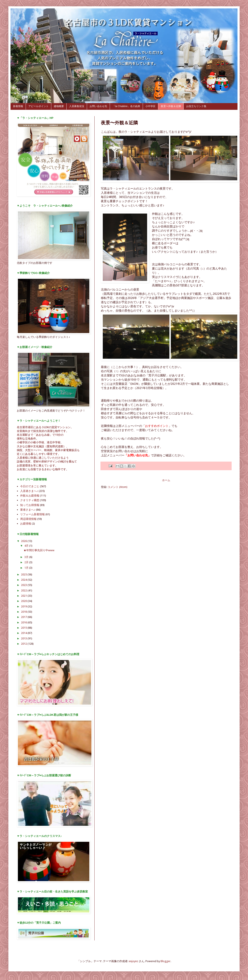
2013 (24, 638)
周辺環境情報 (28, 519)
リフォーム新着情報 (32, 514)
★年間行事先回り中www (39, 550)
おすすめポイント (157, 426)
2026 (24, 541)
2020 (24, 601)
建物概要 (59, 106)
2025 (24, 574)
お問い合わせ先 (98, 106)
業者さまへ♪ (28, 510)
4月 (27, 546)
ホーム (166, 480)
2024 (24, 580)
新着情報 (18, 106)
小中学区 (150, 106)
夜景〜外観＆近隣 (171, 106)
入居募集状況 (77, 106)
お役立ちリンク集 (196, 106)
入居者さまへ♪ (29, 491)
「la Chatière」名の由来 (126, 106)
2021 (24, 596)
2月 (27, 562)
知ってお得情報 (30, 505)
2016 (24, 622)
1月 (27, 568)
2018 (24, 612)
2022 (24, 590)
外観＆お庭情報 (30, 496)
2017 (24, 617)
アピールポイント (38, 106)
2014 (24, 633)
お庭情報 (26, 524)
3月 (27, 557)
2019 (24, 606)
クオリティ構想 (30, 500)
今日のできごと (30, 486)
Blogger (166, 961)
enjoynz (133, 961)
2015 (24, 628)
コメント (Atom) (117, 487)
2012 (24, 644)
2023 (24, 585)
